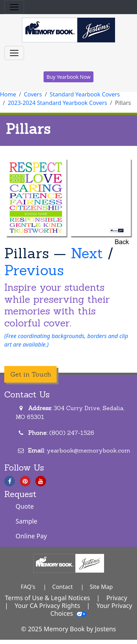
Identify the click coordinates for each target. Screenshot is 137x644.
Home (8, 94)
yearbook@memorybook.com (89, 450)
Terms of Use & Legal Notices (47, 598)
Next (87, 253)
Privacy (117, 598)
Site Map (101, 587)
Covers (33, 94)
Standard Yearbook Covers (85, 94)
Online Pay (31, 536)
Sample (26, 521)
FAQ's (28, 587)
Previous (34, 270)
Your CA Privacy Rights (48, 605)
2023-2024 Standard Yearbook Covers (58, 103)
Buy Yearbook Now (69, 77)
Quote (25, 506)
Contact (63, 587)
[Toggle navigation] (14, 7)
